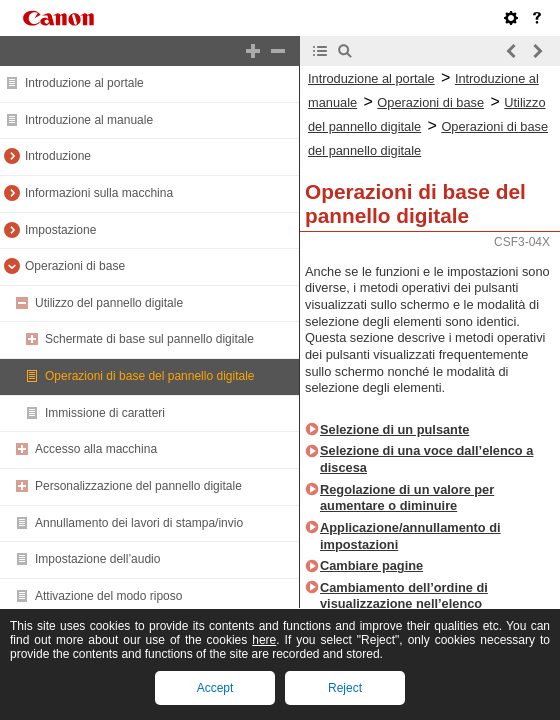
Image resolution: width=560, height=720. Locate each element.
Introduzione (58, 156)
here (264, 640)
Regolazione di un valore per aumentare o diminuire (407, 498)
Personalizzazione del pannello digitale (138, 486)
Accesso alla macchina (96, 449)
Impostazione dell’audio (97, 559)
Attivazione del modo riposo (108, 596)
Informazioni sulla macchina (99, 193)
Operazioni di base (75, 266)
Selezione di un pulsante (394, 429)
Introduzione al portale (84, 83)
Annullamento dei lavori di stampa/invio (139, 523)
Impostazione (60, 230)
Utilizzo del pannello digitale (109, 303)
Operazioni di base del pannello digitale (149, 376)
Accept (215, 688)
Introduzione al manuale (89, 120)
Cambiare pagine (371, 565)
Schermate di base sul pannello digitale (149, 339)
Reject (345, 688)
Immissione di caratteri (105, 413)
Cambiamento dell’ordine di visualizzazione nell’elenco (404, 596)
